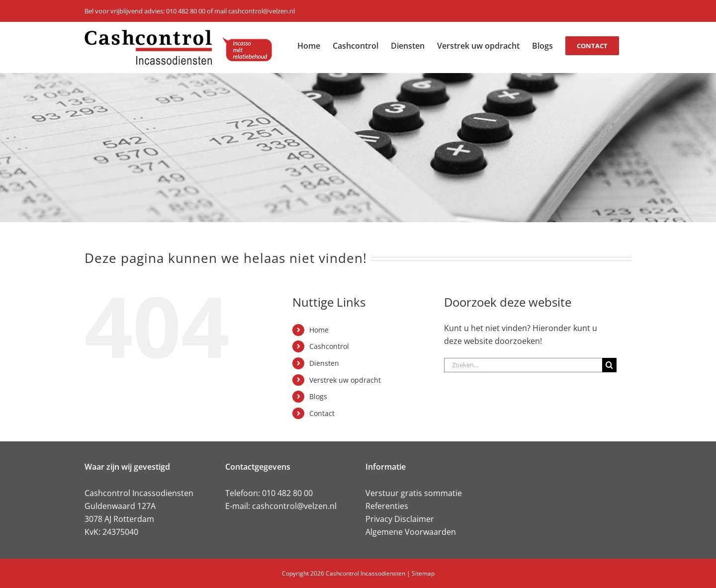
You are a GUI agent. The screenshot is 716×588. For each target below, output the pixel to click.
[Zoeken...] (523, 365)
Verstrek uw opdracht (345, 380)
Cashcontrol (329, 346)
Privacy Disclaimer (400, 519)
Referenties (387, 506)
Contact (322, 413)
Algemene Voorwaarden (411, 532)
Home (319, 330)
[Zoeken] (609, 365)
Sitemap (423, 573)
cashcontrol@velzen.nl (294, 506)
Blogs (318, 396)
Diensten (324, 363)
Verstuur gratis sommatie (414, 493)
